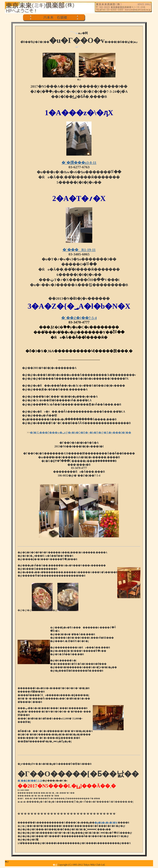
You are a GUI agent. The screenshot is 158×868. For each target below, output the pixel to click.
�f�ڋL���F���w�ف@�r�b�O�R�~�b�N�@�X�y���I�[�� (81, 433)
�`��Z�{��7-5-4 (79, 318)
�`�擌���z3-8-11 (79, 163)
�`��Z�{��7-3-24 (30, 781)
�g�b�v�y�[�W (106, 823)
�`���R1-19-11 (79, 250)
